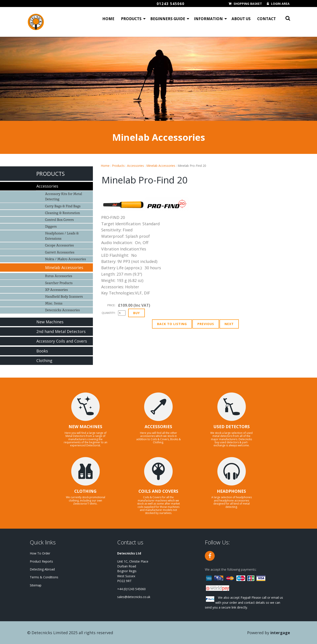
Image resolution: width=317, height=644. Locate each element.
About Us (241, 19)
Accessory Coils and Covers (62, 341)
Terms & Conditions (44, 577)
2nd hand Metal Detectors (61, 331)
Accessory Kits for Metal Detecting (64, 196)
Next (229, 324)
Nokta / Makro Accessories (66, 259)
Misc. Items (54, 303)
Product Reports (41, 561)
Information (208, 19)
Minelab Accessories (161, 166)
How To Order (40, 553)
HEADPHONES (231, 491)
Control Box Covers (59, 220)
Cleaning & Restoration (63, 213)
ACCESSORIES (158, 427)
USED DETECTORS (232, 427)
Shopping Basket (248, 4)
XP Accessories (57, 290)
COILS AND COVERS (158, 491)
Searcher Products (59, 283)
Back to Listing (172, 324)
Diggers (51, 226)
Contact (267, 19)
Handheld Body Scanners (64, 296)
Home (108, 19)
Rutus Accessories (59, 276)
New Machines (50, 322)
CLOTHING (85, 491)
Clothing (44, 361)
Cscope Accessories (59, 245)
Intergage (280, 633)
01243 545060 (171, 4)
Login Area (280, 4)
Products (131, 19)
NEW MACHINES (85, 427)
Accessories (135, 166)
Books (42, 351)
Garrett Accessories (60, 252)
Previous (206, 324)
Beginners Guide (168, 19)
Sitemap (36, 585)
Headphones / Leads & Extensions (62, 236)
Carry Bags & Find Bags (63, 206)
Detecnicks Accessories (63, 310)
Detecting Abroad (42, 569)
